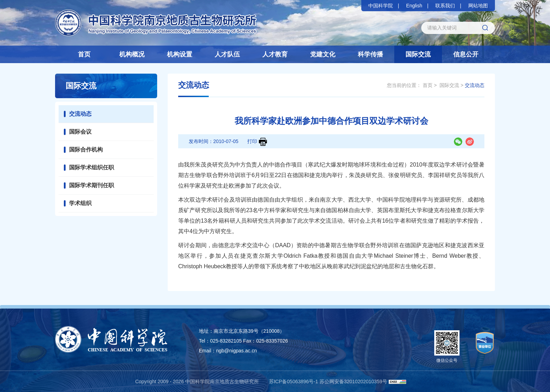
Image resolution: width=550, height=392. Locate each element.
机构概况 (132, 54)
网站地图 (478, 6)
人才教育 (275, 54)
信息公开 (466, 54)
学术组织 (80, 203)
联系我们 (445, 6)
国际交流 (418, 54)
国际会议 (80, 132)
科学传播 (370, 54)
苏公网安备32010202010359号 (353, 381)
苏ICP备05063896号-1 (294, 381)
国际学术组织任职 (92, 167)
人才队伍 (227, 54)
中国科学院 (381, 6)
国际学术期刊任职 (92, 185)
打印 (257, 142)
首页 (84, 54)
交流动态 (80, 114)
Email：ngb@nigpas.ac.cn (228, 351)
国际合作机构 (86, 150)
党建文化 (323, 54)
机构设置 (180, 54)
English (414, 6)
